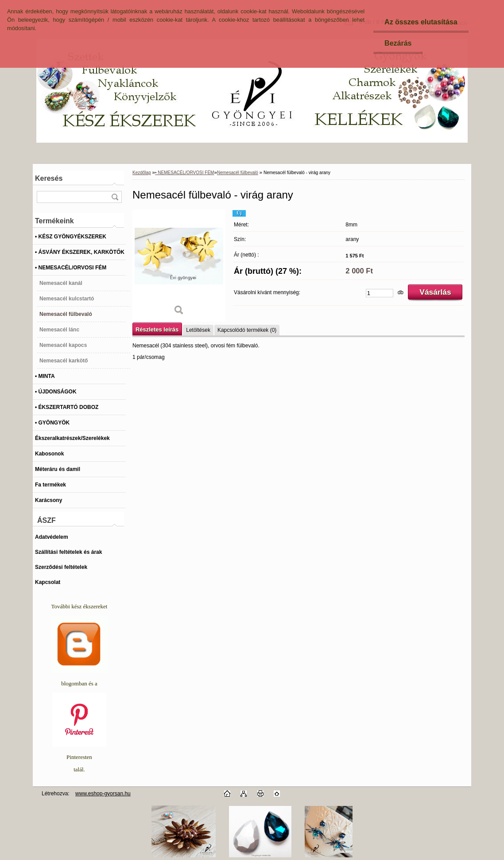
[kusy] (380, 293)
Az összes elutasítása (421, 22)
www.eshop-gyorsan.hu (103, 794)
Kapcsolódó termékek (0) (247, 330)
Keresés (49, 178)
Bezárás (398, 43)
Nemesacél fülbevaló (238, 173)
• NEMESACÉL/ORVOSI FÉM (184, 173)
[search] (115, 197)
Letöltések (198, 330)
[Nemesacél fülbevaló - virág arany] (179, 266)
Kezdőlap (142, 173)
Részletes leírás (157, 329)
